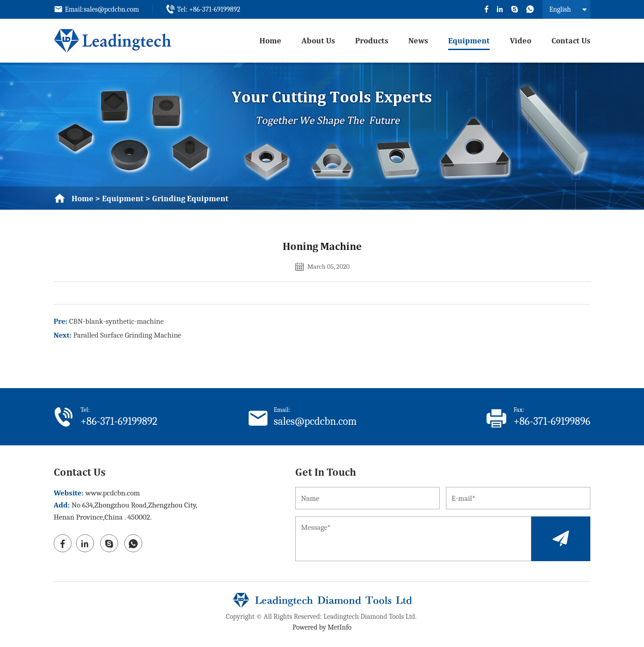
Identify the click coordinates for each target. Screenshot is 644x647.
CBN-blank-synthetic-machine (117, 321)
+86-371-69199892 (119, 421)
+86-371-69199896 (552, 421)
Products (372, 40)
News (418, 40)
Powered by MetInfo (322, 627)
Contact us (571, 40)
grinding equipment (190, 198)
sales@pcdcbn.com (315, 421)
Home (270, 40)
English (560, 9)
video (521, 40)
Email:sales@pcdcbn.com (102, 9)
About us (318, 40)
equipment (469, 40)
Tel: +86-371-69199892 (209, 9)
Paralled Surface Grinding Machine (127, 335)
